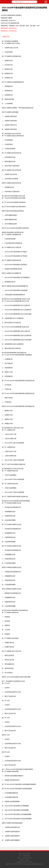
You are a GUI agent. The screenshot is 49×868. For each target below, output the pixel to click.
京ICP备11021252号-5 (18, 864)
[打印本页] (4, 15)
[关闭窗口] (18, 15)
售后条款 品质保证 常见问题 (24, 862)
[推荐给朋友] (11, 15)
